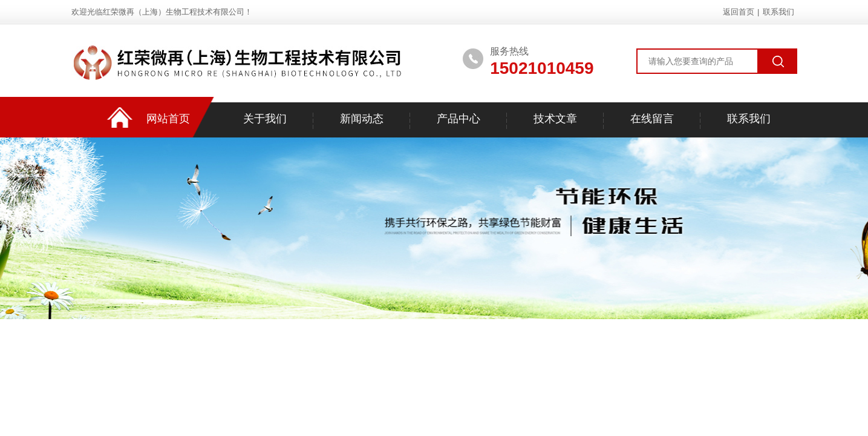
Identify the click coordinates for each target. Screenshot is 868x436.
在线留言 (652, 119)
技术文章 (555, 119)
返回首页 (739, 12)
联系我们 (778, 12)
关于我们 (265, 119)
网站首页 (168, 119)
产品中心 (458, 119)
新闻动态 (362, 119)
